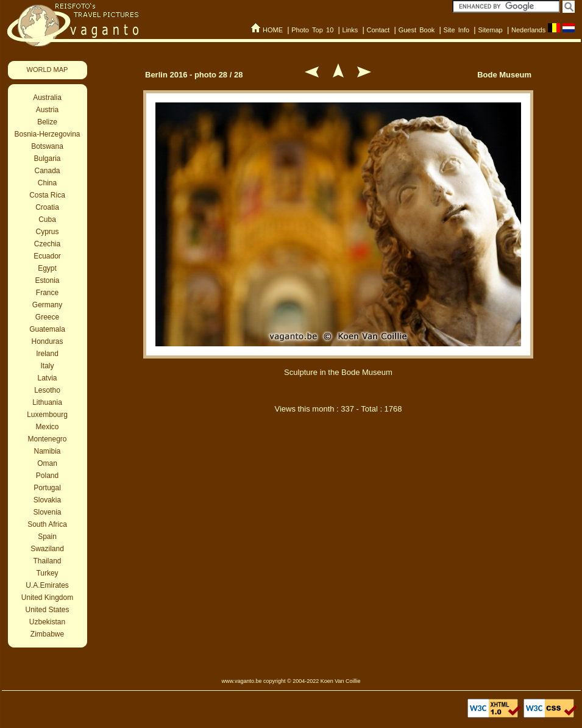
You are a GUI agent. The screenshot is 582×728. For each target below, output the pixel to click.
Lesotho (47, 390)
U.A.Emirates (47, 585)
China (47, 183)
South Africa (47, 524)
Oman (47, 463)
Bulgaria (47, 159)
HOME (273, 30)
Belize (47, 122)
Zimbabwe (47, 634)
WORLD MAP (48, 70)
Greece (47, 317)
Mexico (47, 427)
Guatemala (47, 329)
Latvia (47, 378)
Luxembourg (47, 415)
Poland (47, 476)
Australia (47, 98)
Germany (47, 305)
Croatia (47, 207)
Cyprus (47, 232)
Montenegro (47, 439)
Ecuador (47, 256)
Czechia (47, 244)
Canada (47, 171)
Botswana (47, 146)
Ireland (47, 354)
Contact (378, 30)
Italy (47, 366)
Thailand (47, 561)
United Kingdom (47, 598)
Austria (47, 110)
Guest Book (417, 30)
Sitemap (490, 30)
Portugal (47, 488)
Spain (47, 537)
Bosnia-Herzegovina (47, 134)
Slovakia (47, 500)
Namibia (47, 451)
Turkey (47, 573)
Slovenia (47, 512)
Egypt (47, 268)
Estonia (47, 280)
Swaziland (47, 549)
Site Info (457, 30)
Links (350, 30)
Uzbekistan (47, 622)
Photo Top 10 (312, 30)
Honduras (47, 341)
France (47, 293)
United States (47, 610)
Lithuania (47, 402)
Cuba (47, 219)
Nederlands (528, 30)
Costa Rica (47, 195)
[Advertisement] (338, 529)
